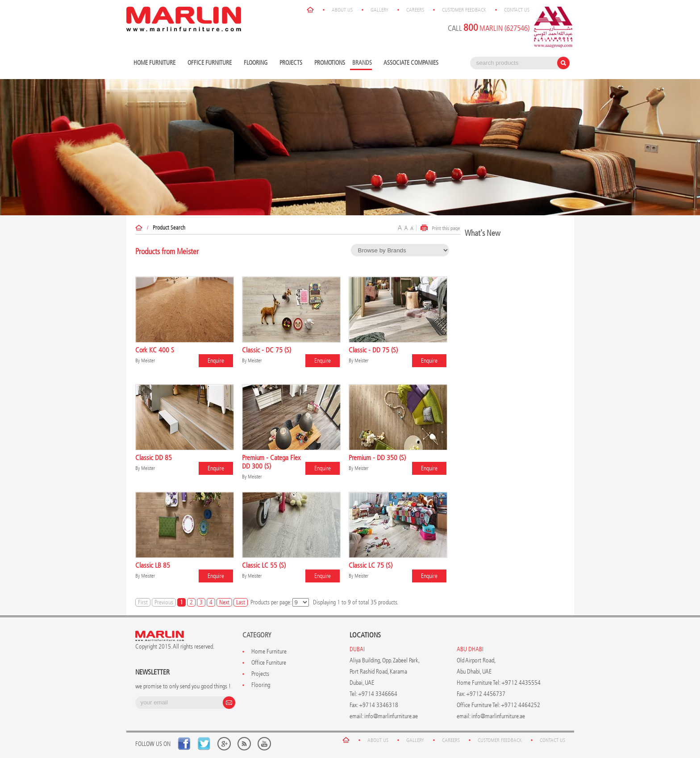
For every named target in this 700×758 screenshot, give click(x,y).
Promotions (330, 63)
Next (224, 602)
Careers (415, 10)
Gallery (379, 10)
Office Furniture (211, 63)
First (143, 602)
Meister (148, 360)
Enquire (216, 361)
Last (241, 602)
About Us (342, 10)
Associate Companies (411, 63)
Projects (292, 63)
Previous (164, 602)
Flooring (257, 63)
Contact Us (517, 10)
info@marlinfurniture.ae (391, 716)
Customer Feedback (464, 10)
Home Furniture (156, 63)
